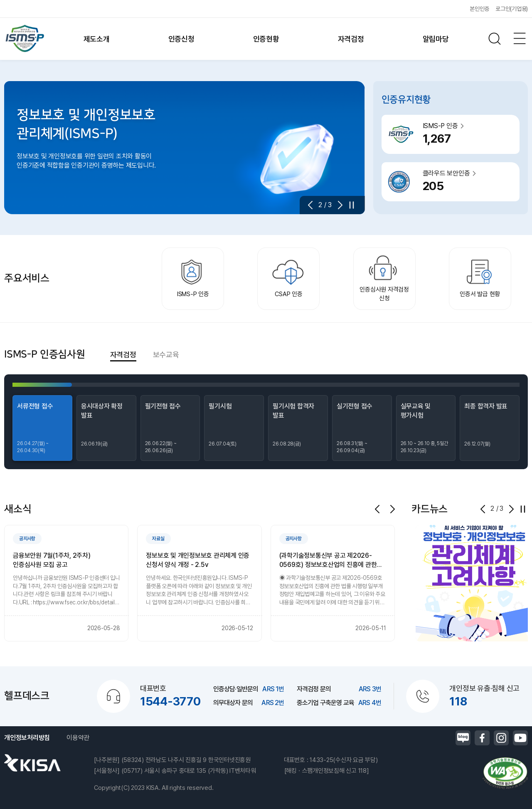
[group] (66, 583)
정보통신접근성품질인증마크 (505, 773)
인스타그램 (501, 738)
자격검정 (351, 39)
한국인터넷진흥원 (32, 763)
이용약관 (78, 738)
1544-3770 (170, 701)
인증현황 (266, 39)
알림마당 (436, 39)
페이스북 (482, 738)
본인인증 (479, 9)
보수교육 (166, 355)
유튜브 (520, 738)
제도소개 (97, 39)
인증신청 (181, 39)
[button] (313, 205)
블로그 (463, 738)
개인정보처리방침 (27, 738)
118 (458, 701)
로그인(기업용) (512, 9)
